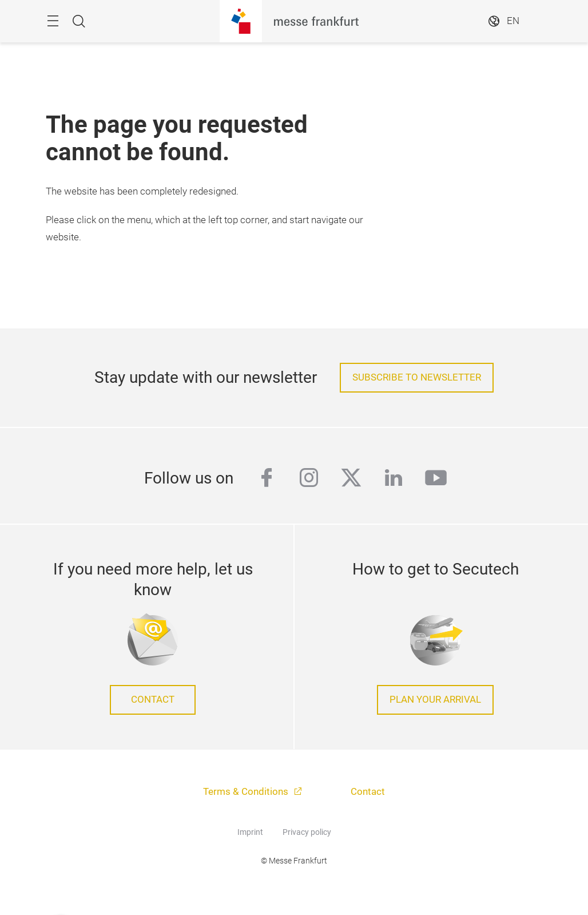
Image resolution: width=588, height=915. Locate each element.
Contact (153, 700)
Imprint (250, 832)
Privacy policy (307, 832)
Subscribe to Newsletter (417, 377)
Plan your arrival (435, 700)
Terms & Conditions (247, 792)
